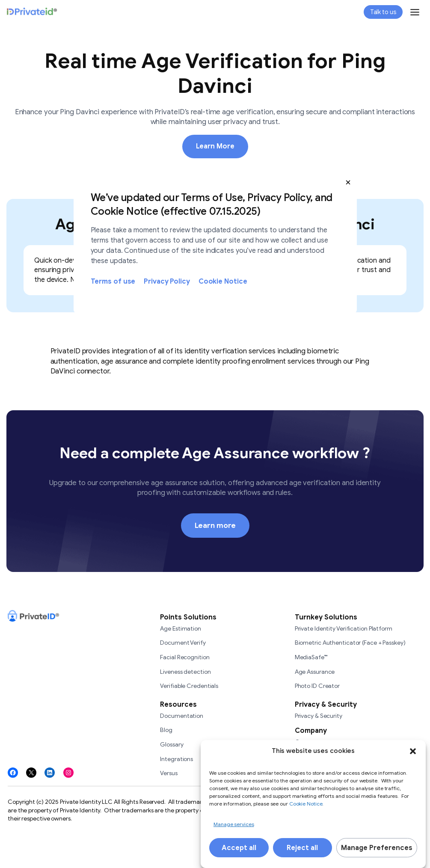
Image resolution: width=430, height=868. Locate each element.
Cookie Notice (223, 281)
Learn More (215, 146)
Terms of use (113, 281)
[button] (348, 182)
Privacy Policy (167, 281)
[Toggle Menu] (415, 12)
